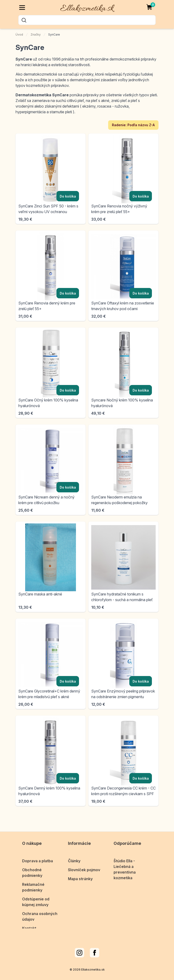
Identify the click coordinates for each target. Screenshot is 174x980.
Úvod (19, 34)
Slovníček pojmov (84, 865)
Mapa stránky (80, 874)
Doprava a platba (38, 856)
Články (74, 856)
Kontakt (29, 923)
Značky (36, 34)
